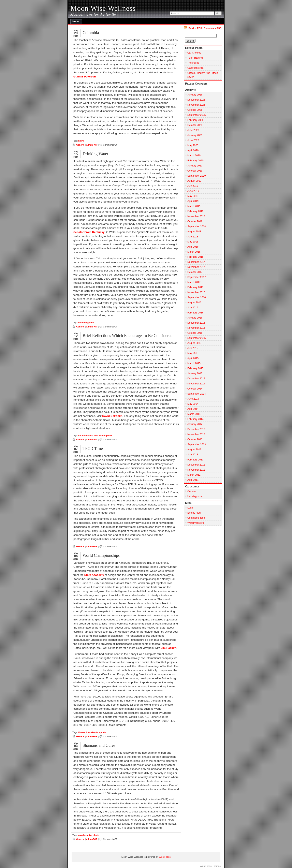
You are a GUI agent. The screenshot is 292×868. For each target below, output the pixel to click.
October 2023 (195, 125)
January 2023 (195, 135)
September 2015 (197, 338)
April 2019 (193, 201)
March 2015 (194, 363)
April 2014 (193, 409)
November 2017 (196, 267)
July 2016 (193, 308)
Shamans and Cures (99, 745)
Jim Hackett (169, 648)
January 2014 (195, 424)
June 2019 (193, 191)
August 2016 (194, 303)
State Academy (94, 575)
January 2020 (195, 166)
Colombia (91, 33)
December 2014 (196, 379)
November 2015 (196, 328)
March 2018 (194, 252)
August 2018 (194, 232)
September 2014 (197, 394)
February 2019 (195, 211)
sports (103, 732)
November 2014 (196, 384)
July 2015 (193, 348)
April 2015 (193, 358)
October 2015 (195, 333)
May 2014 (193, 404)
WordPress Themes (210, 866)
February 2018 (195, 257)
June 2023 (193, 130)
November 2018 (196, 216)
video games (106, 436)
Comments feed (196, 518)
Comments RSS (213, 28)
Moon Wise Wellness (103, 8)
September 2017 (197, 277)
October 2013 (195, 439)
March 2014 (194, 414)
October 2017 (195, 272)
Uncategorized (195, 496)
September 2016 (197, 297)
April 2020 (193, 150)
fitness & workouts (88, 732)
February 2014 (195, 419)
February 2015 (195, 368)
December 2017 (196, 262)
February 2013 (195, 460)
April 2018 (193, 247)
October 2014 (195, 389)
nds (96, 436)
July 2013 (193, 455)
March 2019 (194, 206)
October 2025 (195, 110)
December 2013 (196, 429)
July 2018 (193, 237)
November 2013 (196, 434)
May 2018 (193, 242)
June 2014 (193, 399)
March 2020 (194, 156)
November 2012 (196, 470)
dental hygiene (86, 323)
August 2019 (194, 181)
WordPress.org (196, 523)
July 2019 (193, 186)
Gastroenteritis (195, 68)
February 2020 (195, 161)
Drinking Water (95, 154)
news (81, 141)
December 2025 (196, 100)
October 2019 (195, 171)
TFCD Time (93, 448)
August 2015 (194, 343)
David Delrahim (112, 416)
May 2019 (193, 196)
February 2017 (195, 287)
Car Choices (194, 53)
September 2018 (197, 226)
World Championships (101, 555)
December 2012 (196, 465)
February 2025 (195, 120)
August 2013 (194, 450)
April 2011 (193, 480)
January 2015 (195, 373)
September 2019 (197, 176)
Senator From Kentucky (89, 232)
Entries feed (194, 513)
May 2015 (193, 353)
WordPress (165, 857)
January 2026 (195, 95)
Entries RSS (195, 28)
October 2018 (195, 221)
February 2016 (195, 313)
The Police (193, 63)
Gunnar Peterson (85, 77)
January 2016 (195, 318)
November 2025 (196, 105)
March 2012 (194, 475)
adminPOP (92, 145)
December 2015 (196, 323)
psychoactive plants (89, 835)
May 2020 (193, 145)
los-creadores (85, 436)
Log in (191, 508)
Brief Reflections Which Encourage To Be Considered (127, 336)
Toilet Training (195, 58)
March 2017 (194, 282)
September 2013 (197, 444)
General (80, 145)
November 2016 (196, 292)
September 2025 (197, 115)
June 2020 (193, 140)
